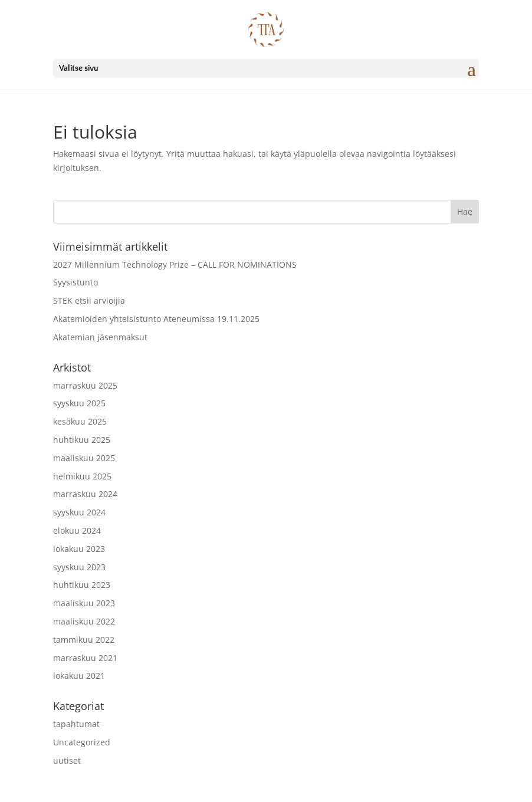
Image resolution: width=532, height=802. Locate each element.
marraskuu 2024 (85, 494)
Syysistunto (75, 282)
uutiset (67, 760)
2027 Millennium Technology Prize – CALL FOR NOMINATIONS (175, 264)
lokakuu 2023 (79, 549)
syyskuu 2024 (79, 512)
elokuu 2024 (77, 530)
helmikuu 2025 (82, 476)
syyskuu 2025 (79, 403)
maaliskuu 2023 (84, 603)
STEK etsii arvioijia (89, 300)
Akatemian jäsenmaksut (100, 337)
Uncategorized (82, 742)
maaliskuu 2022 (84, 621)
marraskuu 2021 (85, 658)
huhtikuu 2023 (82, 585)
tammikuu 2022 (84, 640)
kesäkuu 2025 (80, 421)
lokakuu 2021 (79, 676)
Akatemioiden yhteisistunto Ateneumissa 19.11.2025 (156, 319)
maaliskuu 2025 (84, 458)
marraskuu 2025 (85, 385)
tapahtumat (76, 724)
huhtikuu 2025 (82, 440)
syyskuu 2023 (79, 567)
